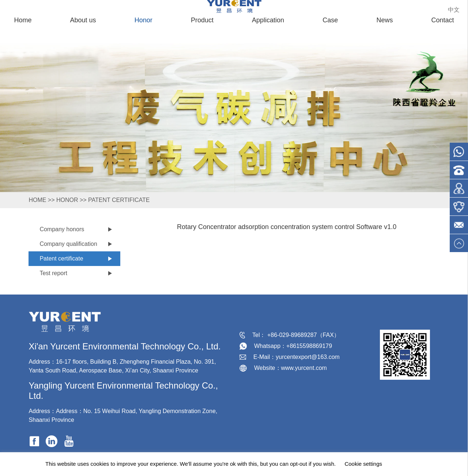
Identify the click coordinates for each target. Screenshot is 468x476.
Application (268, 20)
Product (202, 20)
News (384, 20)
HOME (37, 200)
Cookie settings (363, 464)
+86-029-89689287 (292, 335)
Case (330, 20)
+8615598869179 (309, 346)
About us (83, 20)
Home (23, 20)
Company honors (62, 229)
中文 (454, 10)
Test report (53, 273)
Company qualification (68, 244)
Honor (144, 20)
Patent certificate (119, 200)
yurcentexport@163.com (308, 357)
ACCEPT (407, 464)
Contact (443, 20)
